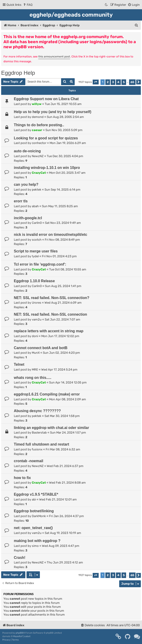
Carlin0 (37, 223)
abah (35, 206)
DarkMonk (39, 516)
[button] (96, 82)
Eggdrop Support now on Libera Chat (46, 99)
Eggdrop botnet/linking (34, 511)
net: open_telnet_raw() (33, 528)
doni (35, 336)
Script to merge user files (36, 251)
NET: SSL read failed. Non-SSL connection (50, 314)
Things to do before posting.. (39, 125)
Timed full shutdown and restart (41, 444)
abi (34, 499)
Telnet (19, 364)
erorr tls (21, 201)
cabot (27, 636)
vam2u (37, 319)
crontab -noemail (29, 461)
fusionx (37, 449)
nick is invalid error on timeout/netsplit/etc (50, 235)
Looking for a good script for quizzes (46, 138)
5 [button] (124, 82)
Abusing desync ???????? (37, 411)
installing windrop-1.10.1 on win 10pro (47, 168)
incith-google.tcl (28, 218)
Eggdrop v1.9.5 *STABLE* (36, 494)
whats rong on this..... (33, 378)
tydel (35, 256)
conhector (39, 143)
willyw (37, 104)
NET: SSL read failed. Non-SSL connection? (52, 298)
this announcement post (54, 57)
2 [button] (108, 82)
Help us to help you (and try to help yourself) (53, 112)
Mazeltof (18, 636)
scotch (37, 240)
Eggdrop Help (18, 73)
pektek (37, 190)
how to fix (22, 478)
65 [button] (132, 82)
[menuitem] (28, 5)
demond (38, 117)
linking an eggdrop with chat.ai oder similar (51, 428)
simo (35, 546)
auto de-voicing (27, 151)
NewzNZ (38, 156)
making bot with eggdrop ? (37, 541)
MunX (36, 353)
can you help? (26, 184)
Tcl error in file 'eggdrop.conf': (40, 264)
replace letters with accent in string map (49, 331)
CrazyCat (39, 173)
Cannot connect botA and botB (41, 348)
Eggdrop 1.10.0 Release (34, 281)
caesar (37, 130)
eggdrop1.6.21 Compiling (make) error (47, 394)
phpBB (19, 633)
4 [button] (118, 82)
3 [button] (113, 82)
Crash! (20, 558)
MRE (35, 370)
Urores (37, 303)
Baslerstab (39, 433)
